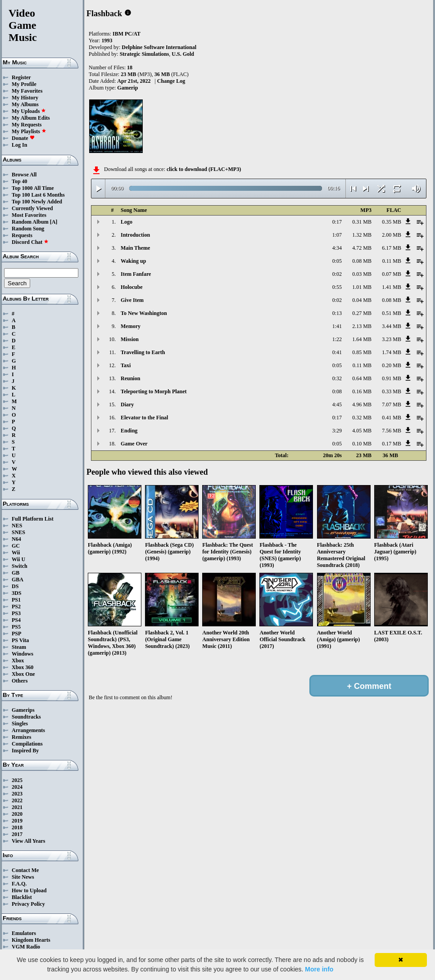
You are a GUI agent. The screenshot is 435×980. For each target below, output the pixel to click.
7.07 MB (392, 405)
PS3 (16, 613)
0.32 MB (362, 418)
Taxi (126, 365)
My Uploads (29, 111)
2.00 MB (392, 235)
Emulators (24, 933)
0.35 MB (392, 222)
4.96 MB (362, 405)
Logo (127, 222)
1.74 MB (392, 352)
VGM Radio (26, 947)
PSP (16, 634)
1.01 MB (362, 287)
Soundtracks (26, 717)
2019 (17, 821)
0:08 (337, 391)
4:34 (337, 248)
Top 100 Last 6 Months (38, 195)
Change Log (171, 81)
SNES (18, 532)
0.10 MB (362, 444)
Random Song (28, 229)
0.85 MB (362, 352)
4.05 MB (362, 431)
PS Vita (20, 640)
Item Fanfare (136, 274)
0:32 (337, 378)
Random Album (30, 222)
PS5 (16, 627)
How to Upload (29, 890)
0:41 (337, 352)
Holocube (132, 287)
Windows (23, 654)
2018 (17, 827)
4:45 (337, 405)
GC (16, 546)
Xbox (18, 661)
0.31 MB (362, 222)
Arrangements (28, 730)
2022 (17, 800)
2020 (17, 814)
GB (16, 573)
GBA (18, 580)
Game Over (134, 444)
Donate (23, 138)
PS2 (16, 607)
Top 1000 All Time (33, 188)
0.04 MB (362, 300)
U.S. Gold (183, 54)
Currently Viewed (32, 208)
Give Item (132, 300)
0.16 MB (362, 391)
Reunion (130, 378)
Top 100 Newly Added (37, 202)
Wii (16, 553)
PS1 (16, 600)
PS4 (16, 620)
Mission (130, 339)
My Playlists (29, 131)
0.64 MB (362, 378)
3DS (16, 593)
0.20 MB (392, 365)
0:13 (337, 313)
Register (21, 77)
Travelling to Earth (143, 352)
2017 (17, 834)
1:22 (337, 339)
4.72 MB (362, 248)
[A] (54, 222)
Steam (19, 647)
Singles (20, 724)
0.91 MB (392, 378)
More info (319, 969)
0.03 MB (362, 274)
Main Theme (135, 248)
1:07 (337, 235)
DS (15, 586)
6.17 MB (392, 248)
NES (17, 526)
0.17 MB (392, 444)
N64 (16, 539)
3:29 (337, 431)
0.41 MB (392, 418)
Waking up (133, 261)
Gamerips (23, 710)
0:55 (337, 287)
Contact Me (25, 870)
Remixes (21, 737)
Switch (20, 566)
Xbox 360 (23, 667)
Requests (22, 235)
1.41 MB (392, 287)
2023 (17, 794)
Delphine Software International (159, 47)
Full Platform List (33, 519)
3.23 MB (392, 339)
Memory (131, 326)
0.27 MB (362, 313)
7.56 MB (392, 431)
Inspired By (25, 751)
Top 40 (20, 181)
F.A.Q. (19, 884)
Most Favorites (29, 215)
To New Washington (144, 313)
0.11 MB (392, 261)
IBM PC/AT (127, 34)
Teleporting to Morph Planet (154, 391)
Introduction (135, 235)
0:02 (337, 274)
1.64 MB (362, 339)
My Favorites (27, 91)
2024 (17, 787)
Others (20, 681)
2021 (17, 807)
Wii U (18, 559)
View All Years (28, 841)
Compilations (27, 744)
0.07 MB (392, 274)
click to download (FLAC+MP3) (204, 169)
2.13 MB (362, 326)
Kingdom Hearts (31, 940)
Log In (19, 145)
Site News (23, 877)
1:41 (337, 326)
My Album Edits (31, 118)
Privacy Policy (28, 904)
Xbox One (23, 674)
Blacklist (22, 897)
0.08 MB (362, 261)
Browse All (24, 175)
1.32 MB (362, 235)
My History (25, 98)
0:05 (337, 261)
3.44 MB (392, 326)
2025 (17, 780)
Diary (127, 405)
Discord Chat (30, 242)
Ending (129, 431)
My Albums (25, 104)
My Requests (27, 125)
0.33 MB (392, 391)
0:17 (337, 222)
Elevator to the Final (144, 418)
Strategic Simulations (145, 54)
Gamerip (127, 88)
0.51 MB (392, 313)
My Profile (24, 84)
